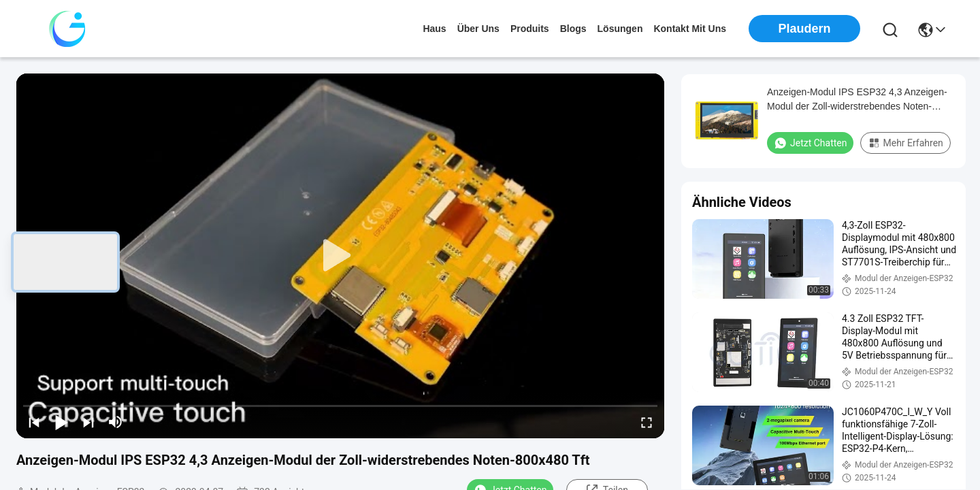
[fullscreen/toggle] (647, 422)
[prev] (34, 422)
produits (530, 29)
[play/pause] (61, 422)
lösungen (620, 29)
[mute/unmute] (116, 422)
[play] (340, 256)
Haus (434, 29)
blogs (573, 29)
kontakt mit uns (690, 29)
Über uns (478, 29)
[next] (88, 422)
